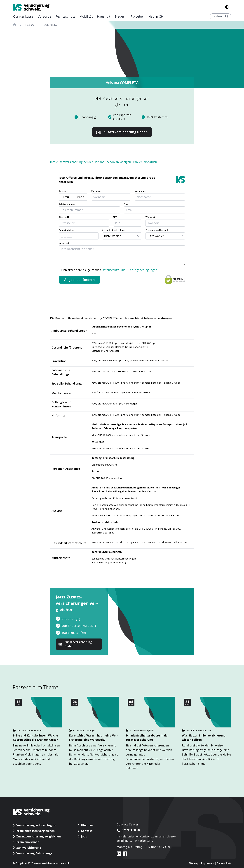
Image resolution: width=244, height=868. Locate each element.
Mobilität (86, 16)
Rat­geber (137, 16)
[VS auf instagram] (119, 854)
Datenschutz (224, 863)
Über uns (87, 825)
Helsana (30, 25)
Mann (80, 197)
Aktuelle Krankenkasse (114, 230)
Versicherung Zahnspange (34, 853)
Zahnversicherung (29, 848)
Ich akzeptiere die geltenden (110, 270)
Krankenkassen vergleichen (35, 831)
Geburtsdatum (66, 230)
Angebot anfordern (80, 280)
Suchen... (221, 16)
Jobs (84, 836)
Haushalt (104, 16)
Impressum (208, 863)
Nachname (140, 191)
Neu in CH (156, 16)
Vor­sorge (44, 16)
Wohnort (150, 217)
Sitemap (194, 863)
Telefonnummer (67, 204)
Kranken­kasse (23, 16)
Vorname (96, 191)
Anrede (62, 191)
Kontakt (87, 831)
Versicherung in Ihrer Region (36, 825)
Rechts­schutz (65, 16)
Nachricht (64, 243)
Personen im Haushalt (157, 230)
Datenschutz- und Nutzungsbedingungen (129, 270)
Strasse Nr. (64, 217)
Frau (66, 197)
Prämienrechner (28, 842)
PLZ (115, 217)
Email (126, 204)
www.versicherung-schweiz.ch (52, 863)
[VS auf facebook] (124, 854)
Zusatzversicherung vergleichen (39, 836)
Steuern (120, 16)
